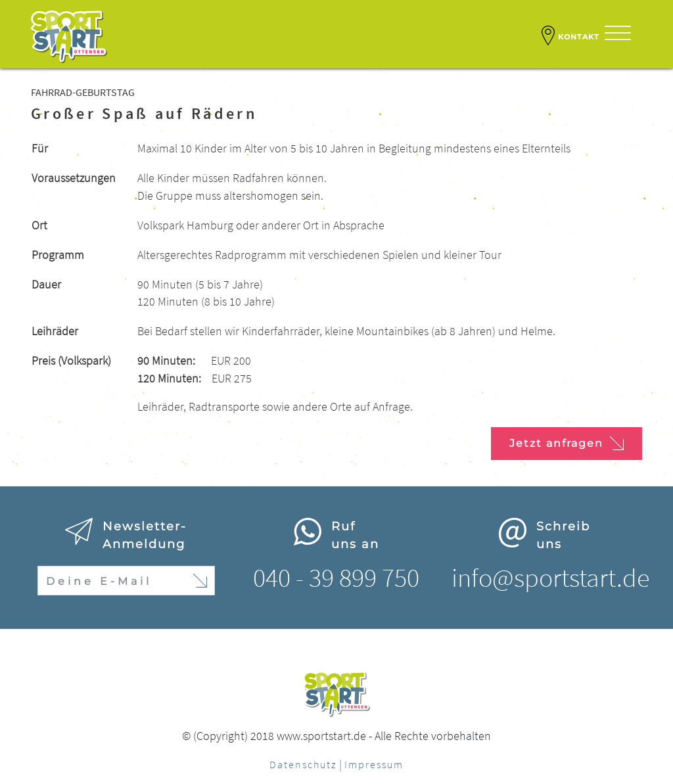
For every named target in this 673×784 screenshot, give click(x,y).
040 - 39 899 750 (336, 578)
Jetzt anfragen (567, 443)
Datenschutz (303, 764)
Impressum (374, 764)
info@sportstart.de (550, 578)
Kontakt (570, 35)
